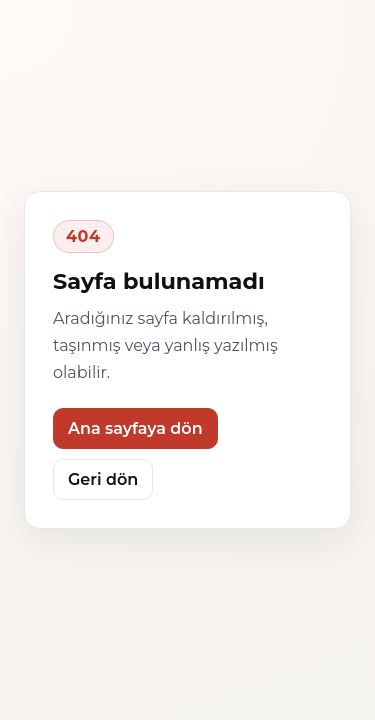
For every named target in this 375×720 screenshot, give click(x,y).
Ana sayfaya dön (135, 428)
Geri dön (103, 479)
